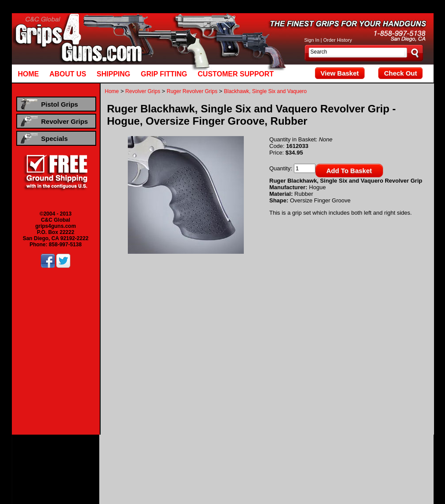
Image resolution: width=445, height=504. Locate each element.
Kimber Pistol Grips (249, 454)
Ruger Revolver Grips (192, 91)
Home (112, 91)
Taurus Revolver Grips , (399, 467)
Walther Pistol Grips (275, 461)
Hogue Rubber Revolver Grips (222, 473)
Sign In (312, 40)
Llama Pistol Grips (296, 454)
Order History (338, 40)
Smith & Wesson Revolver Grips (329, 467)
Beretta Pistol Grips (69, 454)
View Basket (340, 73)
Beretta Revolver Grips (86, 467)
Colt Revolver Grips (138, 467)
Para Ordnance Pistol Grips (353, 454)
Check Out (400, 73)
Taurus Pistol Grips (226, 461)
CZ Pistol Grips (206, 454)
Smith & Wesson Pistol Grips (168, 461)
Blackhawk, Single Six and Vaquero (266, 91)
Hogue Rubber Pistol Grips (334, 461)
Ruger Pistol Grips (409, 454)
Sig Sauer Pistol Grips (106, 461)
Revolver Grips (143, 91)
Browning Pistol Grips (120, 454)
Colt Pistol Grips (166, 454)
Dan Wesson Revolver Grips (199, 467)
